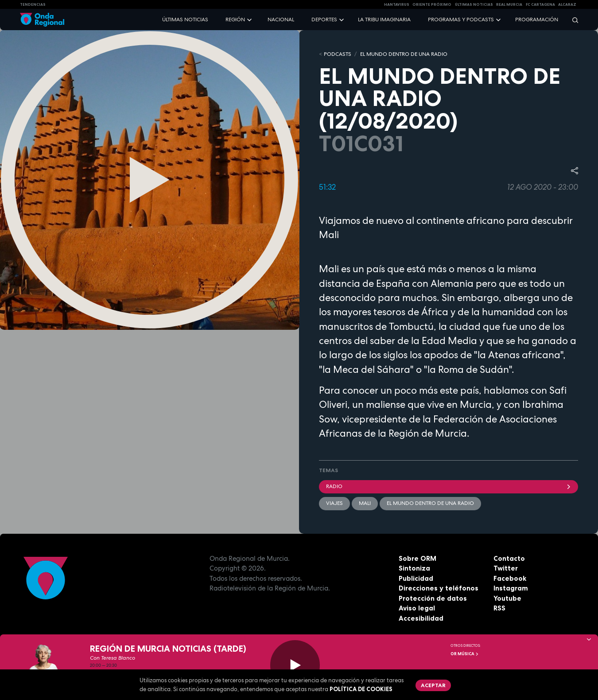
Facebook (510, 578)
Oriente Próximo (432, 4)
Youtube (507, 598)
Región (235, 20)
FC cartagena (540, 4)
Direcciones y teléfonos (439, 588)
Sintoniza (414, 568)
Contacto (509, 558)
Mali (365, 503)
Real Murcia (509, 4)
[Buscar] (572, 20)
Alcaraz (567, 4)
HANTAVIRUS (397, 4)
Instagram (511, 588)
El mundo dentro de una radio (430, 503)
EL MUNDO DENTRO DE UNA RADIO (404, 54)
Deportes (324, 20)
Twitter (506, 568)
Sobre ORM (417, 558)
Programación (537, 20)
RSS (499, 608)
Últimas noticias (185, 20)
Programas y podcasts (461, 20)
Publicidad (416, 578)
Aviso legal (417, 608)
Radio (448, 486)
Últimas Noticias (474, 4)
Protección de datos (433, 598)
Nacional (281, 20)
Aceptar (433, 685)
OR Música (465, 654)
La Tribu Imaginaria (384, 20)
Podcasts (338, 54)
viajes (334, 503)
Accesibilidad (421, 618)
